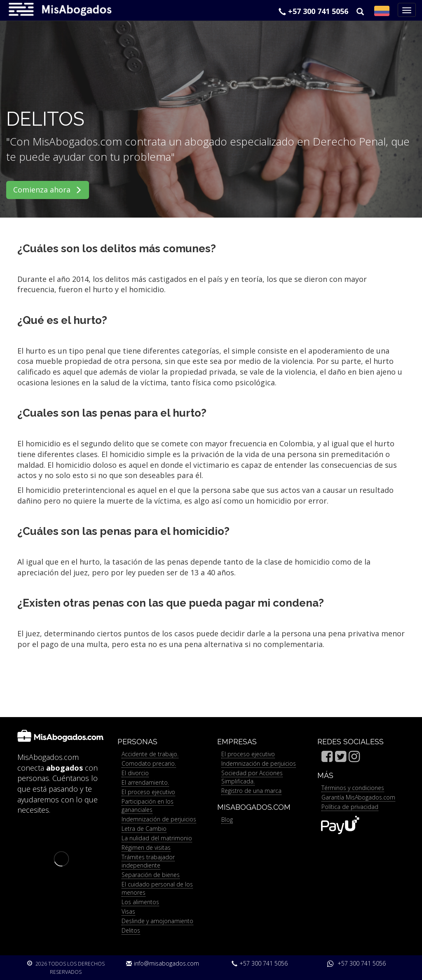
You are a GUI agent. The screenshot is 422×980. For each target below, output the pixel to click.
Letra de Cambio (144, 829)
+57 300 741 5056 (313, 11)
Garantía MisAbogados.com (358, 797)
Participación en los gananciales (148, 805)
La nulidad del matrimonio (157, 838)
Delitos (131, 930)
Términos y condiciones (353, 788)
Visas (128, 911)
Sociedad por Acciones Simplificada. (252, 777)
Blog (227, 819)
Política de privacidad (350, 807)
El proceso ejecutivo (148, 792)
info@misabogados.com (163, 963)
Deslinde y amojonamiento (157, 921)
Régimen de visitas (146, 848)
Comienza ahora (48, 190)
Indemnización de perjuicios (159, 819)
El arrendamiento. (145, 782)
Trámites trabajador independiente (148, 861)
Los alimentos (140, 902)
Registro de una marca (251, 791)
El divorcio (135, 773)
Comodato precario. (149, 763)
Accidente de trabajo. (150, 754)
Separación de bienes (151, 875)
